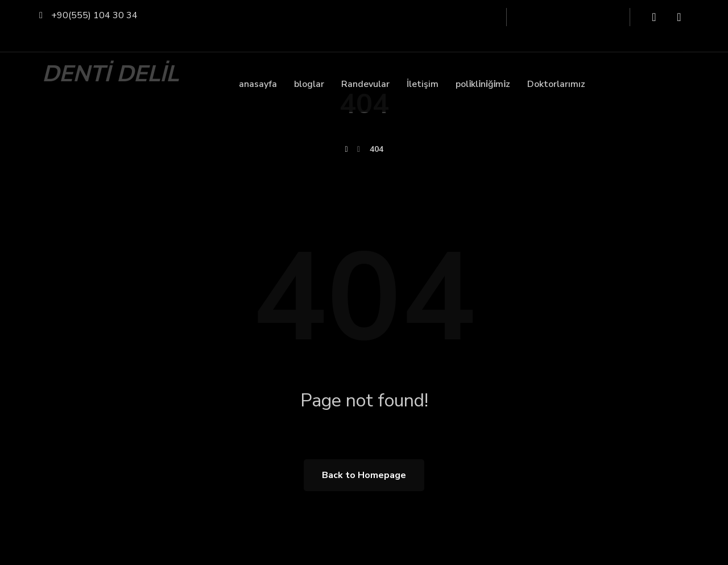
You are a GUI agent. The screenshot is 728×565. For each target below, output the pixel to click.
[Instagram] (679, 17)
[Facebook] (654, 17)
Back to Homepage (364, 475)
